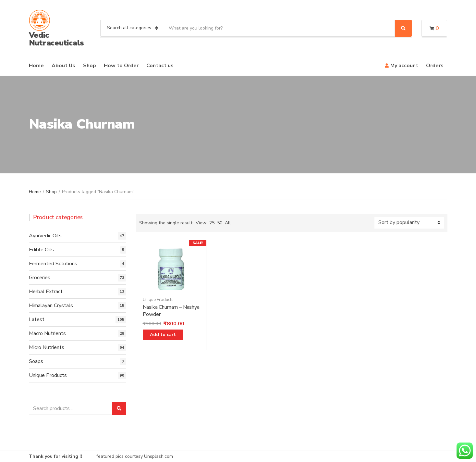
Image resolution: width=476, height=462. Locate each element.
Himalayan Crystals (51, 306)
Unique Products (158, 300)
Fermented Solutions (53, 264)
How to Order (121, 66)
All (228, 223)
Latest (37, 319)
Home (36, 66)
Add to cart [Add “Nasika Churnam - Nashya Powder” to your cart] (163, 335)
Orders (435, 66)
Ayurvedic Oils (45, 236)
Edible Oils (41, 250)
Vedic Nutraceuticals (57, 39)
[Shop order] (409, 223)
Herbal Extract (46, 292)
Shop (90, 66)
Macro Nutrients (47, 333)
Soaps (36, 361)
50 (220, 223)
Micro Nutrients (47, 347)
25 (212, 223)
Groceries (40, 278)
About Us (63, 66)
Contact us (160, 66)
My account (404, 66)
